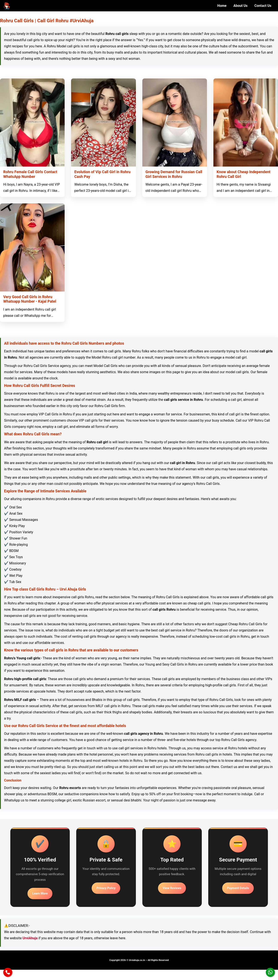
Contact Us (263, 6)
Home (222, 6)
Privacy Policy (106, 888)
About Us (240, 6)
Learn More (40, 893)
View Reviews (172, 888)
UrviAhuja (30, 938)
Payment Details (238, 888)
